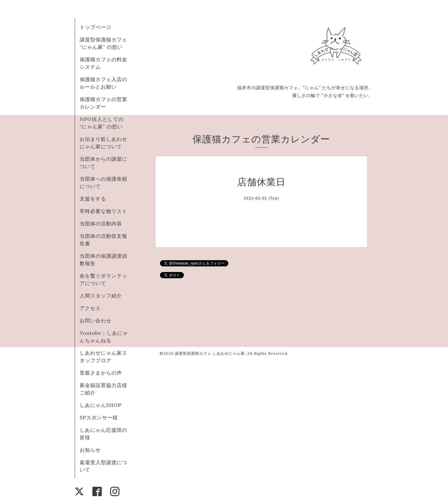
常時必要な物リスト (103, 211)
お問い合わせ (96, 320)
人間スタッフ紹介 (101, 296)
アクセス (90, 308)
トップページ (96, 27)
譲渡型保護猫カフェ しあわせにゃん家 (210, 353)
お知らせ (90, 450)
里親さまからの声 (101, 373)
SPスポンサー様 (99, 417)
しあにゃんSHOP (100, 405)
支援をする (93, 199)
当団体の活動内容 (101, 224)
